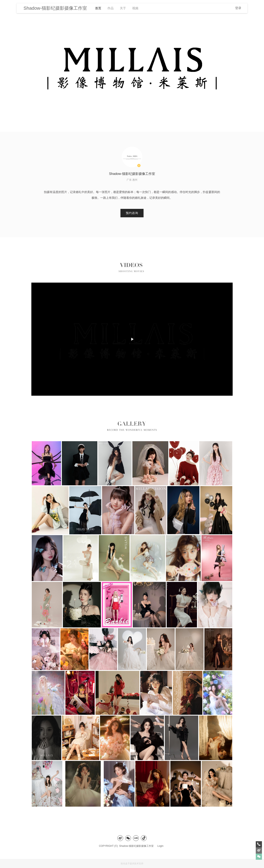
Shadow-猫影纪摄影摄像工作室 (137, 846)
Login (160, 846)
